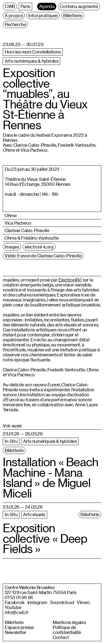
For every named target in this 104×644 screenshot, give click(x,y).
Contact (61, 637)
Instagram (37, 602)
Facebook (15, 602)
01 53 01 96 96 (19, 597)
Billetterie (14, 622)
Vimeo (83, 602)
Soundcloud (62, 602)
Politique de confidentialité (67, 630)
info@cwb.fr (17, 612)
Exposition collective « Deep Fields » (45, 538)
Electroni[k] (70, 280)
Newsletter (16, 632)
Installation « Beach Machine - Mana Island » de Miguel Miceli (50, 477)
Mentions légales (69, 622)
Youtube (13, 607)
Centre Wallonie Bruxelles (30, 587)
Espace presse (19, 627)
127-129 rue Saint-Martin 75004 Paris (41, 592)
